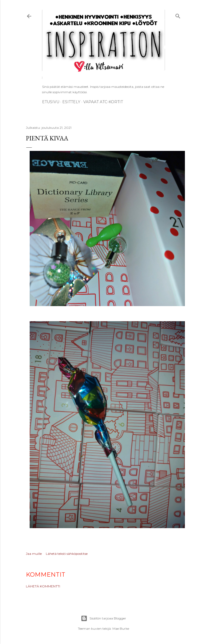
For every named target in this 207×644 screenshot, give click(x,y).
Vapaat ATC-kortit (103, 102)
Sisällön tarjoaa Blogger (103, 618)
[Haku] (178, 15)
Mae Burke (121, 629)
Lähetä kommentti (43, 586)
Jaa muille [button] (34, 554)
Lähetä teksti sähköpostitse (67, 554)
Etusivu (51, 102)
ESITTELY (71, 102)
